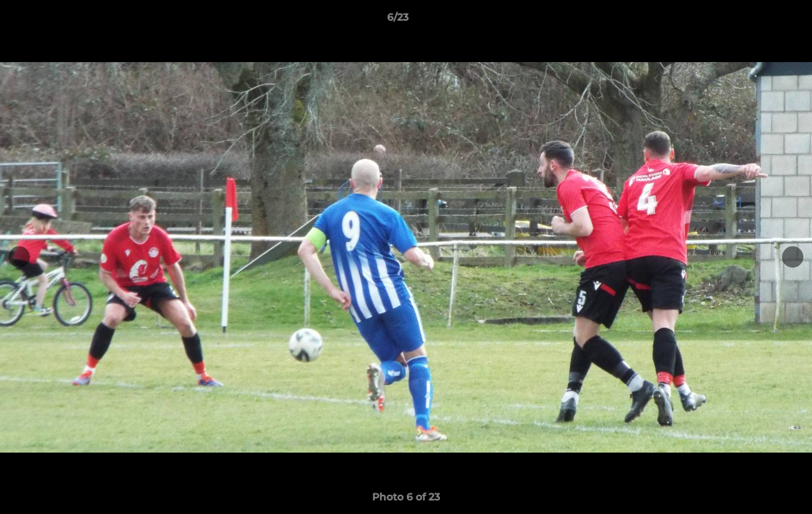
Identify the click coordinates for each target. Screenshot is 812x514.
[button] (752, 21)
